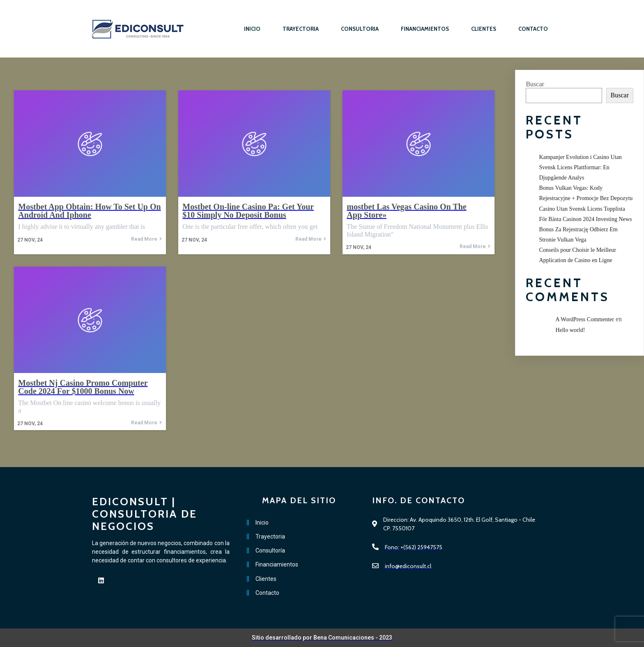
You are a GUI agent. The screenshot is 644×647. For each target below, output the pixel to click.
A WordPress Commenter (585, 319)
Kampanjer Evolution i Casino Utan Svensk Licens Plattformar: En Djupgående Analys (580, 167)
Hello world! (570, 330)
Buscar (535, 84)
